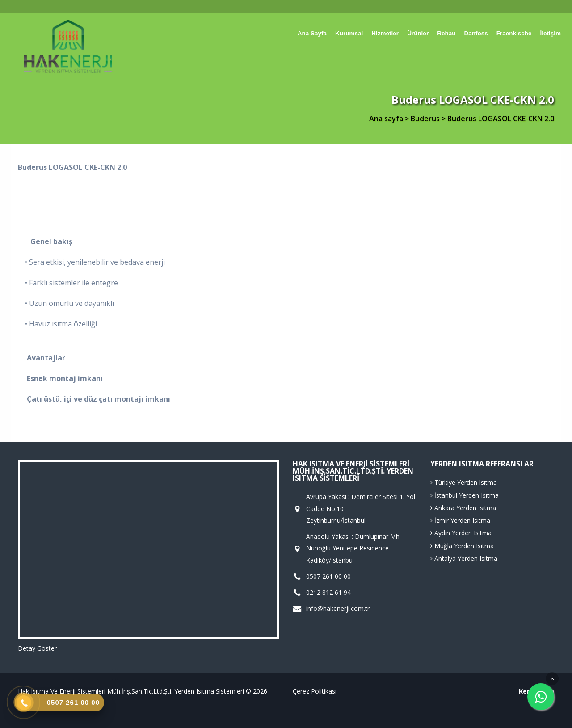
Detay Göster (37, 648)
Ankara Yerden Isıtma (463, 508)
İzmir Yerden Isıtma (460, 520)
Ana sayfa (312, 33)
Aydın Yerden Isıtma (461, 533)
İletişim (550, 33)
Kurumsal (349, 33)
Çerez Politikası (315, 691)
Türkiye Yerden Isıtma (464, 482)
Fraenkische (514, 33)
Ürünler (418, 33)
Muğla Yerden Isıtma (462, 546)
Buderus (426, 119)
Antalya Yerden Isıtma (464, 558)
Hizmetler (385, 33)
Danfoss (476, 33)
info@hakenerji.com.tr (338, 609)
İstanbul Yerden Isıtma (465, 495)
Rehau (446, 33)
